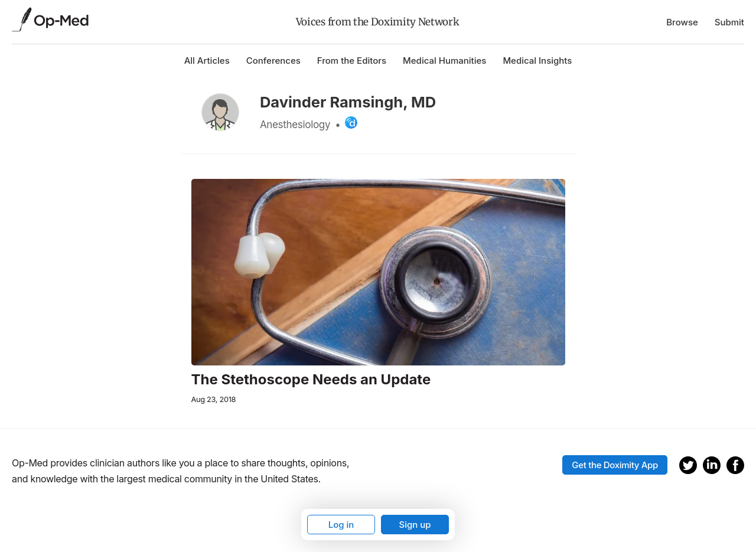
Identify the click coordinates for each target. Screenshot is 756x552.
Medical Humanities (444, 61)
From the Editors (352, 61)
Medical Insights (537, 61)
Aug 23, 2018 (214, 399)
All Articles (207, 61)
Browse (682, 22)
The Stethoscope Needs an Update (311, 380)
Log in (341, 525)
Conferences (273, 61)
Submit (729, 22)
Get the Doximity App (615, 465)
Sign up (415, 525)
